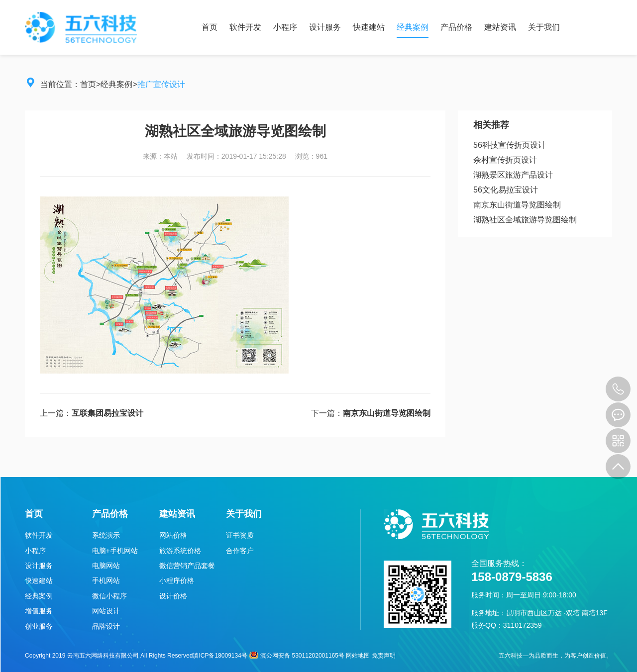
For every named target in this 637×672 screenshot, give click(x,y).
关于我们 (544, 27)
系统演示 (106, 535)
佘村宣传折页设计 (505, 160)
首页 (210, 27)
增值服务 (39, 611)
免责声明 (384, 656)
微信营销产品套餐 (187, 566)
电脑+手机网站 (115, 551)
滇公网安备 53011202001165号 (297, 656)
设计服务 (325, 27)
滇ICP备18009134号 (220, 656)
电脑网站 (106, 566)
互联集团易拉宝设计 (107, 413)
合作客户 (240, 551)
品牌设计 (106, 626)
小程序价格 (177, 580)
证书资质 (240, 535)
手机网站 (106, 580)
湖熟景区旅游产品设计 (513, 175)
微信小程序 (109, 596)
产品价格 (456, 27)
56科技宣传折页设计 (510, 145)
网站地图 (358, 656)
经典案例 (413, 27)
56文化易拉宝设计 (506, 190)
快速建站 (369, 27)
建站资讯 (500, 27)
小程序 (285, 27)
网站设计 (106, 611)
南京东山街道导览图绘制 (387, 413)
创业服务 (39, 626)
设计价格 (173, 596)
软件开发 (245, 27)
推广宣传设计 (161, 84)
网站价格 (173, 535)
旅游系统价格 (180, 551)
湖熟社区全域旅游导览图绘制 (525, 220)
